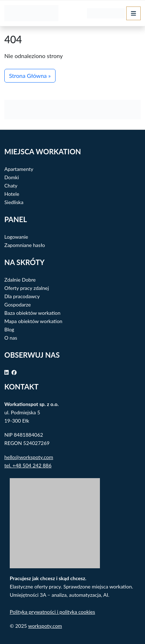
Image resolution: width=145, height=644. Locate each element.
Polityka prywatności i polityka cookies (52, 612)
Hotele (12, 194)
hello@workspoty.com (29, 457)
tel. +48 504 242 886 (28, 465)
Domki (12, 177)
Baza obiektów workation (32, 313)
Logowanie (16, 237)
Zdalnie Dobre (20, 280)
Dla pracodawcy (22, 296)
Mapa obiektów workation (33, 321)
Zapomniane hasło (25, 245)
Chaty (11, 186)
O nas (11, 338)
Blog (9, 329)
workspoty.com (45, 626)
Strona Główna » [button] (30, 76)
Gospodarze (17, 305)
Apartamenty (19, 169)
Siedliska (14, 202)
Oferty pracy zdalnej (27, 288)
